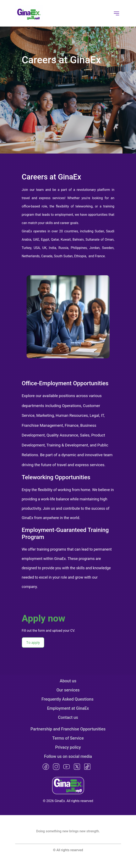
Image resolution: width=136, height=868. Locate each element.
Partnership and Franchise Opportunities (68, 729)
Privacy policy (68, 747)
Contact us (68, 717)
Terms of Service (68, 738)
